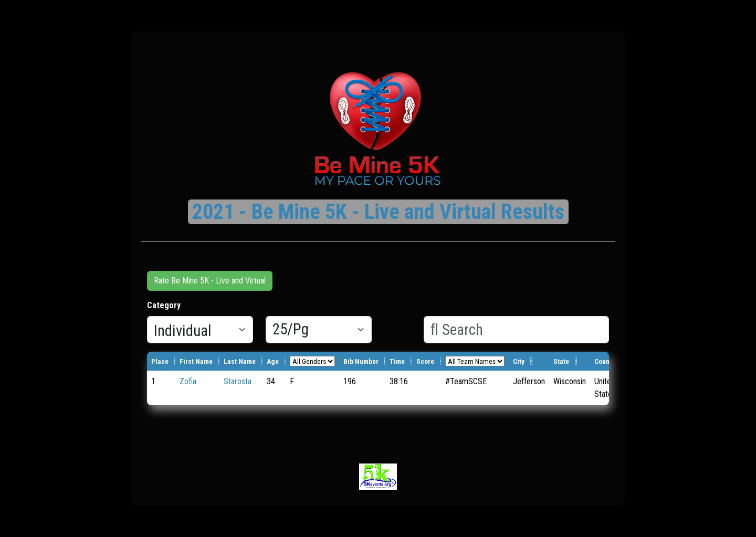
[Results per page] (319, 330)
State (561, 361)
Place (160, 361)
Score (425, 361)
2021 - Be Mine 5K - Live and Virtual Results (378, 212)
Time (397, 361)
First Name (196, 361)
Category (164, 305)
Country (606, 361)
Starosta (238, 381)
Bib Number (361, 361)
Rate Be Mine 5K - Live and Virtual (210, 281)
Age (273, 361)
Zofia (188, 381)
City (519, 361)
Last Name (240, 361)
